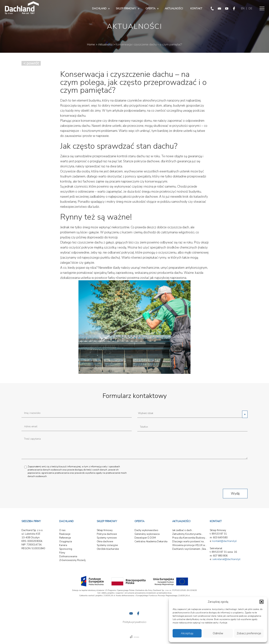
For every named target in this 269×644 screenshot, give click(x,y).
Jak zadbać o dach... (183, 530)
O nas (62, 530)
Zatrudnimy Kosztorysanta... (188, 534)
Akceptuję (187, 633)
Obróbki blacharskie (108, 549)
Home (91, 45)
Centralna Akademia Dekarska (151, 542)
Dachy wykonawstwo (146, 530)
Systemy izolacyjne (107, 545)
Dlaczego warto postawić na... (189, 542)
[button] (262, 602)
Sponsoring (66, 549)
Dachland (99, 9)
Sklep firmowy (126, 9)
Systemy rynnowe (107, 538)
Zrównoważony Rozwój (72, 560)
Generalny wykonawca (147, 534)
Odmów (218, 633)
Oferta (150, 9)
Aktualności (174, 9)
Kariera (63, 545)
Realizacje (65, 534)
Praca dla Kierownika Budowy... (189, 538)
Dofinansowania (68, 556)
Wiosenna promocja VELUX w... (189, 545)
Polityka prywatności (134, 622)
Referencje (65, 538)
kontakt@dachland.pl (225, 541)
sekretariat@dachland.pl (226, 559)
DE (250, 8)
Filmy (62, 553)
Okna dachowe (105, 542)
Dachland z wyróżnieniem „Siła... (190, 549)
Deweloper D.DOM (145, 538)
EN (243, 8)
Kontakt (196, 9)
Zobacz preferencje (249, 633)
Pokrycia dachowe (107, 534)
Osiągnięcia (66, 542)
